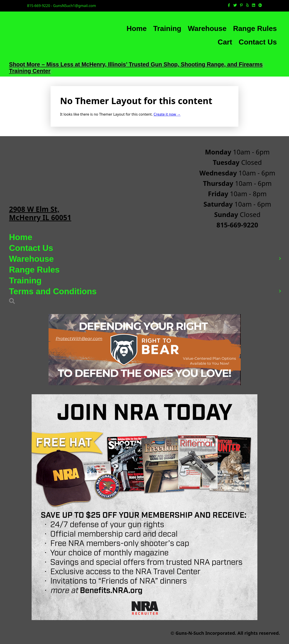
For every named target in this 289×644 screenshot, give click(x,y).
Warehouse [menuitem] (207, 28)
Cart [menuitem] (225, 42)
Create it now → (167, 114)
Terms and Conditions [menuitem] (53, 291)
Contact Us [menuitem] (258, 42)
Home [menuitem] (137, 28)
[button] (280, 259)
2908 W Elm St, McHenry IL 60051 (40, 213)
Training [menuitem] (167, 28)
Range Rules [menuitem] (255, 28)
